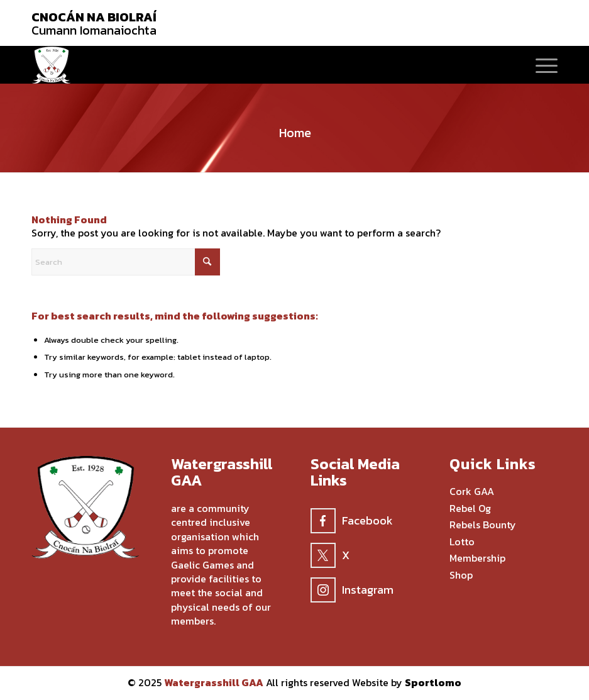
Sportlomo (433, 682)
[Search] (126, 262)
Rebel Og (470, 509)
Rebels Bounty (483, 525)
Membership (477, 558)
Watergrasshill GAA (214, 682)
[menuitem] (540, 65)
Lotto (462, 542)
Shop (461, 575)
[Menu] (540, 65)
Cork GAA (472, 492)
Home (295, 133)
